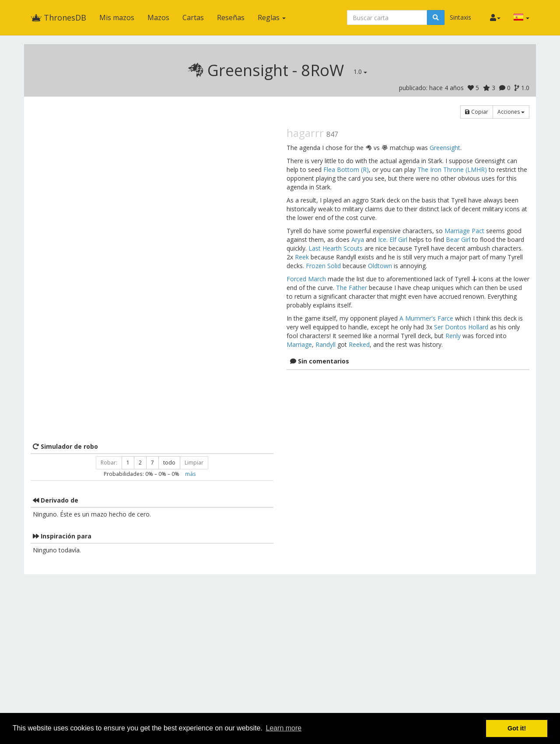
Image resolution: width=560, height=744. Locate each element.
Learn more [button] (283, 728)
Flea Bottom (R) (346, 169)
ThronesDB (58, 17)
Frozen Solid (323, 266)
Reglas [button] (272, 17)
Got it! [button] (517, 728)
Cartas (193, 17)
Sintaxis (460, 17)
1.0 (360, 72)
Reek (302, 257)
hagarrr (305, 133)
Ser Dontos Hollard (461, 327)
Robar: (109, 463)
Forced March (306, 279)
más (191, 474)
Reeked (359, 344)
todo (169, 463)
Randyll (325, 344)
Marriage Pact (464, 231)
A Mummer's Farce (426, 318)
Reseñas (231, 17)
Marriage (299, 344)
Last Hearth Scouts (336, 248)
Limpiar (194, 463)
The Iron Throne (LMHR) (452, 169)
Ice (382, 239)
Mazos (158, 17)
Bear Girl (458, 239)
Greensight (445, 148)
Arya (358, 239)
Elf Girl (398, 239)
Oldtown (380, 266)
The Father (352, 288)
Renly (453, 336)
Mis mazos (117, 17)
